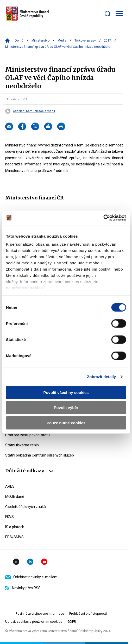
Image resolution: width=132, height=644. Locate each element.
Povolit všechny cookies (66, 392)
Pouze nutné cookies (66, 423)
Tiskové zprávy (85, 41)
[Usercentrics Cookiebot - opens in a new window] (103, 218)
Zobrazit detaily (102, 377)
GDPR (72, 622)
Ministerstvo (40, 41)
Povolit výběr (66, 408)
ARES (10, 486)
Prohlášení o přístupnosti (88, 613)
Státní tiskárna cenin (22, 445)
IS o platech (15, 527)
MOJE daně (15, 497)
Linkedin (30, 562)
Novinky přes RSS (23, 588)
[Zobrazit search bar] (108, 14)
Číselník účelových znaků (26, 507)
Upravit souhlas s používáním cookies (34, 622)
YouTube (44, 562)
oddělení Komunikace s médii (34, 111)
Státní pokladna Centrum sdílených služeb (40, 455)
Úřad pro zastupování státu (27, 435)
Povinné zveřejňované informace (40, 613)
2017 (108, 41)
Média (62, 41)
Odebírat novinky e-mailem (31, 577)
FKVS (10, 517)
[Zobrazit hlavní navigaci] (119, 14)
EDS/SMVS (14, 537)
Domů (19, 41)
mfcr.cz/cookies (27, 288)
